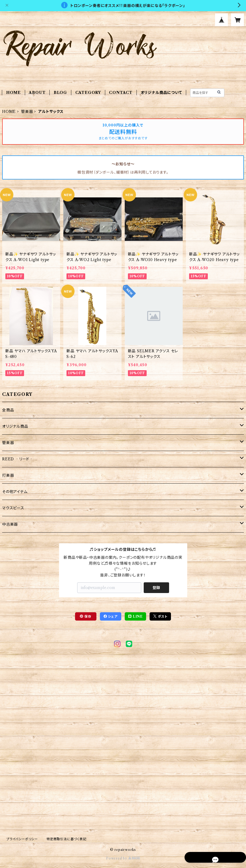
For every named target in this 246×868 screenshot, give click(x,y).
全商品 (8, 410)
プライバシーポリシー (22, 839)
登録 (156, 588)
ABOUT (37, 93)
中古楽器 (10, 524)
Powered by (123, 858)
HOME (13, 93)
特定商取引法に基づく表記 (67, 839)
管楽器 (27, 112)
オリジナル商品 (15, 426)
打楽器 (8, 475)
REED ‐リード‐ (18, 459)
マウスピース (13, 508)
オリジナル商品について (161, 93)
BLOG (60, 93)
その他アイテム (15, 492)
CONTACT (121, 93)
